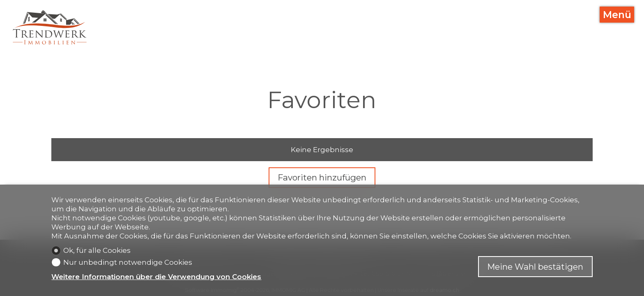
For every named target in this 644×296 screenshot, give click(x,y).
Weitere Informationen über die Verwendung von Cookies (156, 277)
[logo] (50, 28)
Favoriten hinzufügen (322, 177)
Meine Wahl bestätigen (535, 267)
